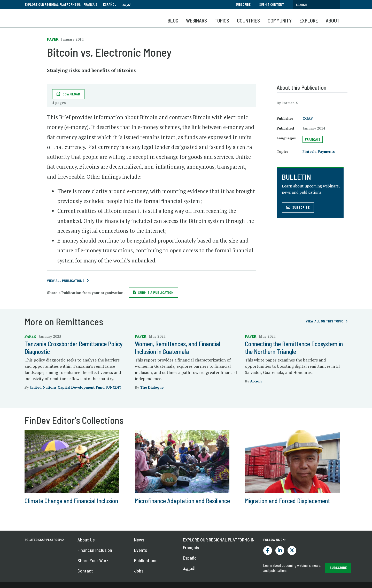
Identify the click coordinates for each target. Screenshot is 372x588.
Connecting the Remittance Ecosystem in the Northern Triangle (294, 348)
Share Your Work (93, 560)
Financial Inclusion (95, 550)
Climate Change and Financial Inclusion (71, 501)
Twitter (292, 551)
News (139, 540)
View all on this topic (325, 321)
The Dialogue (152, 387)
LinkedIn (280, 551)
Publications (146, 560)
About (333, 20)
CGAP (308, 118)
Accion (256, 381)
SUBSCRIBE (338, 567)
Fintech (309, 151)
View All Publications (66, 280)
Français (90, 4)
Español (110, 4)
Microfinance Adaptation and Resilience (182, 501)
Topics (222, 20)
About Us (86, 540)
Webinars (196, 20)
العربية (127, 4)
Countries (248, 20)
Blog (173, 20)
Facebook (268, 551)
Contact (85, 571)
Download (71, 94)
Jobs (139, 571)
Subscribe (243, 4)
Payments (326, 151)
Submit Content (272, 4)
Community (280, 20)
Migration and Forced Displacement (287, 501)
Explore (309, 20)
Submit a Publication (156, 292)
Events (141, 550)
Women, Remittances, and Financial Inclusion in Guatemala (178, 348)
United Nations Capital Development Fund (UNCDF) (76, 387)
